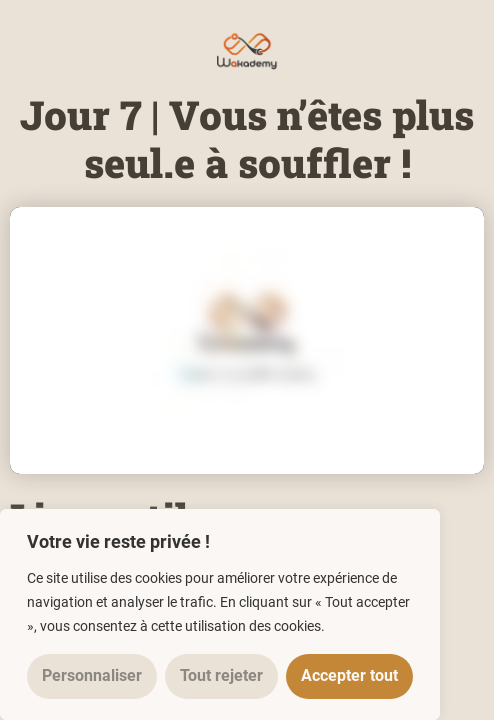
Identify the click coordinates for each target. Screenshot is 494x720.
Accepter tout (349, 675)
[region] (220, 614)
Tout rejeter (221, 675)
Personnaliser (92, 675)
